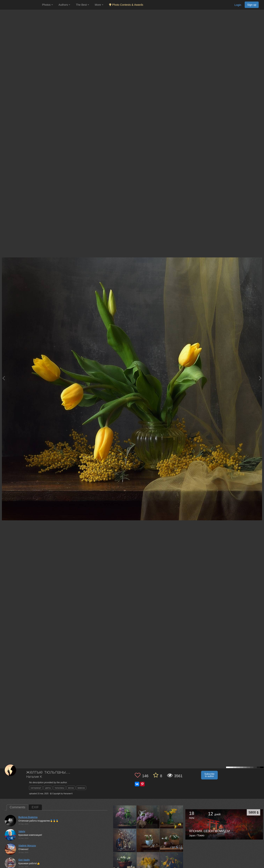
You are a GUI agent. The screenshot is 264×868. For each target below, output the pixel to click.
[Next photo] (260, 378)
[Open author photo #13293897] (172, 864)
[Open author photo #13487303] (125, 840)
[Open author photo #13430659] (148, 864)
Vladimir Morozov (27, 846)
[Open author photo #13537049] (172, 817)
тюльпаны (59, 788)
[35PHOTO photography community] (21, 5)
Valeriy (22, 831)
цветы (48, 788)
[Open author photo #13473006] (172, 840)
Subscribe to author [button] (209, 775)
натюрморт (36, 788)
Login (238, 5)
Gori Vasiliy (24, 860)
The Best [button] (82, 5)
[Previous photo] (4, 378)
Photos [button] (47, 5)
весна (71, 788)
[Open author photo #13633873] (125, 817)
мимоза (81, 788)
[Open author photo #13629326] (148, 817)
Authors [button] (64, 5)
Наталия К (34, 777)
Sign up (252, 5)
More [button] (99, 5)
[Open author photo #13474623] (148, 840)
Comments (17, 807)
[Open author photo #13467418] (125, 864)
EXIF (35, 807)
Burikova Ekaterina (28, 817)
